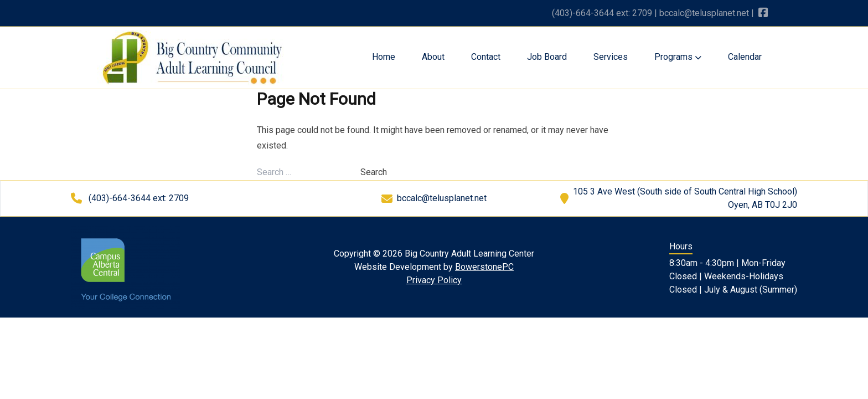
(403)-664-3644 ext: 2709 (602, 13)
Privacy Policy (434, 280)
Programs (678, 57)
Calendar (745, 57)
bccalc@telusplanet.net (704, 13)
